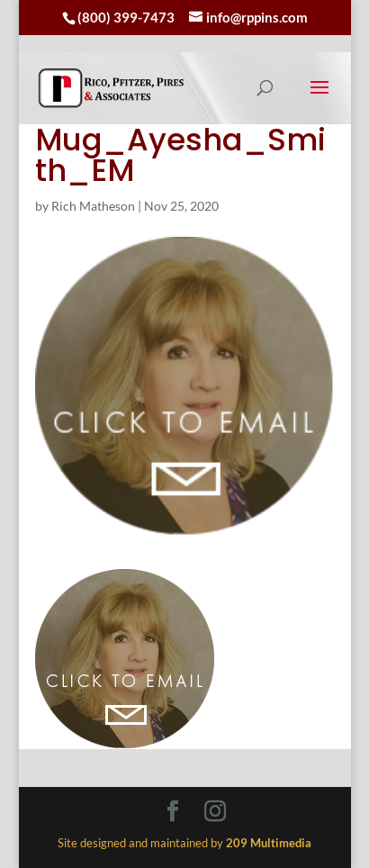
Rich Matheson (93, 206)
